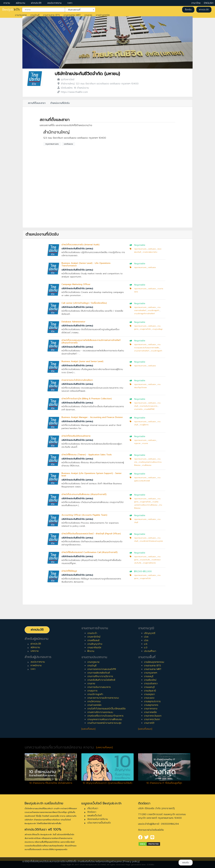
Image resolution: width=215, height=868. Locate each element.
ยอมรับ (186, 863)
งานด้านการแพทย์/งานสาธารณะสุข (104, 723)
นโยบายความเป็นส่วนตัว (99, 823)
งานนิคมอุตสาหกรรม (154, 662)
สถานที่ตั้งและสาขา (37, 103)
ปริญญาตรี (150, 633)
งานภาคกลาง (151, 709)
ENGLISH (209, 3)
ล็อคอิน (188, 10)
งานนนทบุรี (149, 687)
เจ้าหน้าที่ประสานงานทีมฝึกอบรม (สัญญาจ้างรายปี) (84, 494)
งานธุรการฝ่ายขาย (149, 563)
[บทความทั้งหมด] (104, 747)
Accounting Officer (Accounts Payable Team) (84, 515)
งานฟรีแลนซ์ (93, 640)
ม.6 (146, 644)
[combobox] (44, 10)
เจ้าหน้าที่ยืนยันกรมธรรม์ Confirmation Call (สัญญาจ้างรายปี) (90, 552)
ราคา (70, 3)
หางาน (7, 3)
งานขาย (88, 15)
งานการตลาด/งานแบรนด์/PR (102, 669)
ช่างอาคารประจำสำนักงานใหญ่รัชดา (77, 380)
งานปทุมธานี (150, 691)
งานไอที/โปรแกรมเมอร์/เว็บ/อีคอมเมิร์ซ (106, 709)
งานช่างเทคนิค (103, 15)
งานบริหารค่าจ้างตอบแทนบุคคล (151, 541)
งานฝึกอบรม (147, 465)
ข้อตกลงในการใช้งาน (98, 819)
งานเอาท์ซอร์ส (94, 648)
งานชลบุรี (149, 676)
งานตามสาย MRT (72, 15)
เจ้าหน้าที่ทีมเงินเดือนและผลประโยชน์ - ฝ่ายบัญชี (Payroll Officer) (91, 534)
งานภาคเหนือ (150, 712)
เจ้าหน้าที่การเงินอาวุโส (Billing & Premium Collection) (87, 399)
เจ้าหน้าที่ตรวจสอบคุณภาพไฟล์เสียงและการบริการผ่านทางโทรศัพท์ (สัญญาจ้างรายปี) (91, 341)
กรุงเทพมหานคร (52, 144)
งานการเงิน (138, 409)
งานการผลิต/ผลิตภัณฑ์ (99, 673)
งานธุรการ (92, 691)
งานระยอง (149, 698)
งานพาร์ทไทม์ (94, 637)
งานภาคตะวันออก (153, 716)
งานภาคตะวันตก (152, 719)
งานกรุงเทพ (21, 15)
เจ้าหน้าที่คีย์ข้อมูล (69, 571)
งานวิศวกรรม (94, 701)
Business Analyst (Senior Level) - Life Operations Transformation (86, 264)
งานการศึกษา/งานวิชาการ (100, 676)
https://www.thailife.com (74, 92)
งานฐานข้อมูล (157, 329)
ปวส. (146, 637)
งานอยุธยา (149, 694)
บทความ (35, 651)
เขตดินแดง (68, 144)
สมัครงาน (20, 3)
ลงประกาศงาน (54, 3)
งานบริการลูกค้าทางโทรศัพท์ (144, 314)
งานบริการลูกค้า (153, 310)
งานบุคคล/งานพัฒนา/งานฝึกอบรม (105, 719)
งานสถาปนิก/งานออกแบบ (100, 712)
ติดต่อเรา (92, 812)
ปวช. (146, 640)
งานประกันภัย (145, 560)
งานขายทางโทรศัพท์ (142, 351)
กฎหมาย (137, 443)
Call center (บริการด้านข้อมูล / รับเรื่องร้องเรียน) (84, 303)
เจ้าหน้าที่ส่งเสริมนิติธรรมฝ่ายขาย (76, 436)
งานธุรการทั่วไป (145, 329)
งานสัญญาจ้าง (95, 644)
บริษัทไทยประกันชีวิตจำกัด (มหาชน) (87, 74)
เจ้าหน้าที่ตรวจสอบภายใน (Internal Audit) (80, 245)
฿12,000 (148, 571)
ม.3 (146, 648)
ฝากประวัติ (36, 3)
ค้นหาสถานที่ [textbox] (78, 9)
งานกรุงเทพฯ (151, 673)
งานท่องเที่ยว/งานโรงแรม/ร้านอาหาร (105, 716)
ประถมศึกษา (150, 651)
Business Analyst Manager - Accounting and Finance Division (92, 417)
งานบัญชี (35, 15)
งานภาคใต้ (149, 723)
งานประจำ (92, 633)
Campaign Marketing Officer (76, 284)
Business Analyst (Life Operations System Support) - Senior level (92, 475)
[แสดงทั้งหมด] (88, 729)
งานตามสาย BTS (51, 15)
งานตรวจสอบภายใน (150, 252)
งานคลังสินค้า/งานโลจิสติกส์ (101, 680)
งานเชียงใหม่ (150, 680)
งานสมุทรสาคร (151, 705)
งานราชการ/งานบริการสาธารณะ (103, 698)
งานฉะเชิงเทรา (151, 684)
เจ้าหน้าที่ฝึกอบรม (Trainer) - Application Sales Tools (87, 455)
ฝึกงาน (91, 651)
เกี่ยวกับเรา (93, 808)
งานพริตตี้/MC (150, 409)
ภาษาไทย (196, 3)
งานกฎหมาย (93, 662)
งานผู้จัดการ (144, 425)
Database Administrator (73, 322)
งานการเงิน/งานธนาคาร (148, 406)
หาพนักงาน (36, 665)
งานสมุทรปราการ (152, 701)
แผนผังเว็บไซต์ (95, 816)
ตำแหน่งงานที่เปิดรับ (60, 103)
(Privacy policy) (131, 861)
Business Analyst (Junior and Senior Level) (82, 361)
